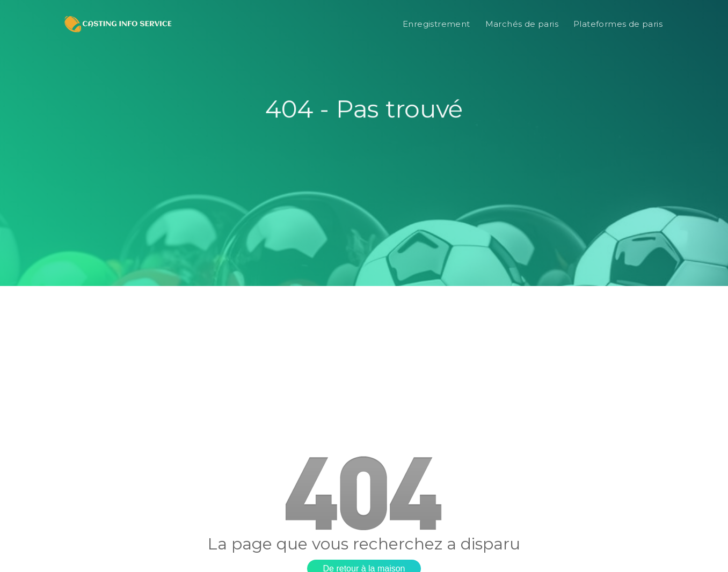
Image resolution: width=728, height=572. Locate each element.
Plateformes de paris (618, 24)
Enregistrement (436, 24)
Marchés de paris (522, 24)
